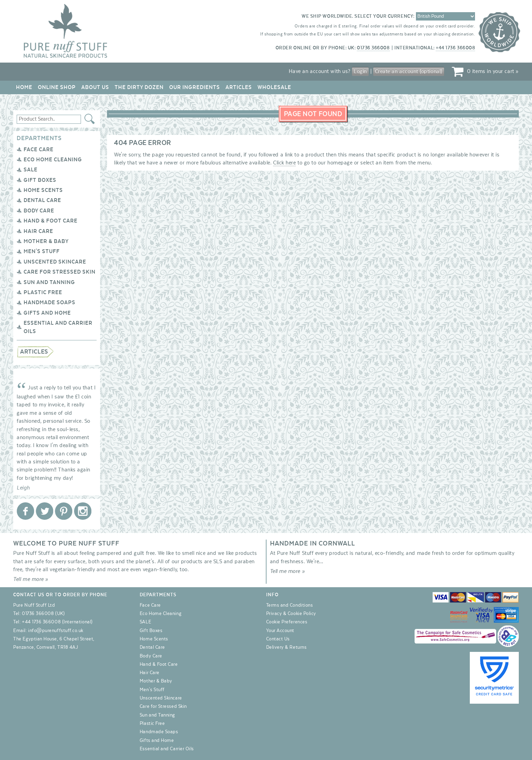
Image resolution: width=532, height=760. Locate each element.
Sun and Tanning (49, 282)
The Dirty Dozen (139, 87)
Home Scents (43, 190)
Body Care (39, 211)
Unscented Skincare (55, 262)
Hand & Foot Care (51, 221)
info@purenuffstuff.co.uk (56, 631)
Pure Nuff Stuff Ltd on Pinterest (64, 511)
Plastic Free (43, 292)
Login (360, 71)
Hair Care (38, 231)
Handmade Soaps (50, 302)
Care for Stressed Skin (60, 272)
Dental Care (42, 200)
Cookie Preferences (287, 622)
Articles (239, 87)
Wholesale (274, 87)
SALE (31, 170)
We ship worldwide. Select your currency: (358, 16)
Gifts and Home (47, 313)
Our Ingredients (195, 87)
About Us (95, 87)
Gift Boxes (40, 180)
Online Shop (57, 87)
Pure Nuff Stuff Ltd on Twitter (44, 511)
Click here (284, 163)
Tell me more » (31, 579)
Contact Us (278, 639)
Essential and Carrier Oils (167, 749)
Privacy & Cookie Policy (291, 614)
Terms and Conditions (290, 605)
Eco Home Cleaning (53, 160)
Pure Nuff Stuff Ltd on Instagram (83, 511)
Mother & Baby (46, 241)
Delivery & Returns (287, 647)
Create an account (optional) (409, 71)
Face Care (39, 149)
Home (24, 87)
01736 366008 (373, 48)
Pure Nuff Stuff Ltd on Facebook (25, 511)
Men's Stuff (42, 251)
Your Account (280, 631)
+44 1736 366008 (455, 48)
